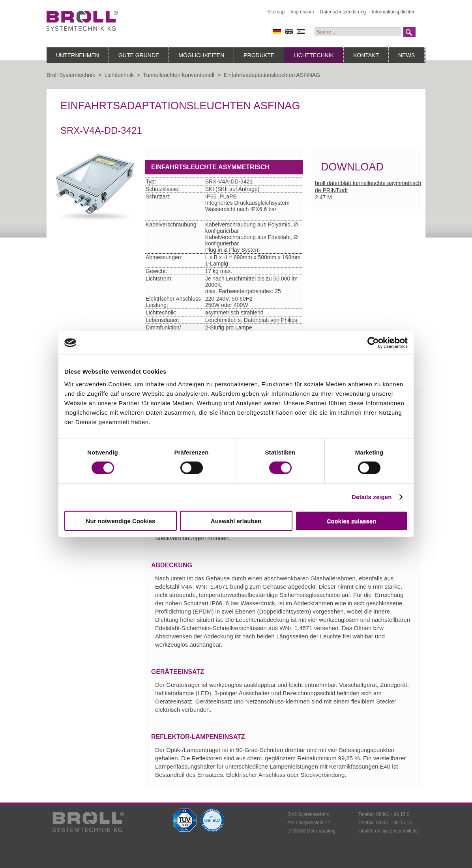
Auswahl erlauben (236, 521)
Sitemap (276, 12)
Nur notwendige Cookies (121, 521)
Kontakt (366, 55)
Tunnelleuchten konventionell (179, 75)
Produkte (259, 55)
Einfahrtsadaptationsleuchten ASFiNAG (272, 75)
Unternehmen (78, 55)
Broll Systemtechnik (71, 75)
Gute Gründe (139, 55)
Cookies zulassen (352, 521)
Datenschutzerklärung (343, 12)
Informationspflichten (394, 12)
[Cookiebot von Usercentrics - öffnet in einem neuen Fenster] (373, 343)
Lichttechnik (314, 55)
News (406, 55)
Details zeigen (372, 497)
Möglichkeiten (201, 55)
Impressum (302, 12)
